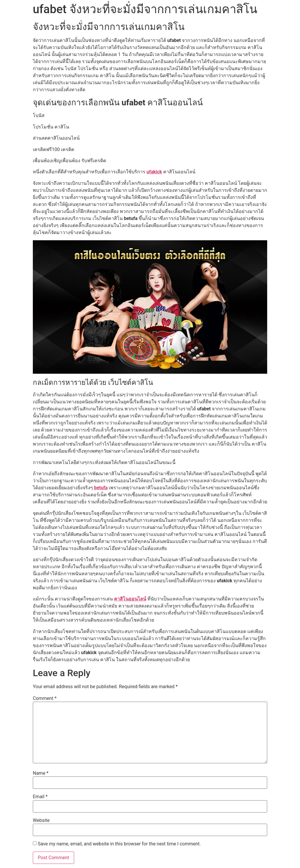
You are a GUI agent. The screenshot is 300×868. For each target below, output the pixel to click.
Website (41, 820)
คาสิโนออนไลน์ (130, 599)
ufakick (154, 172)
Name (41, 773)
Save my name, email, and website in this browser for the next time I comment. (119, 844)
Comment (45, 698)
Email (40, 797)
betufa (101, 488)
